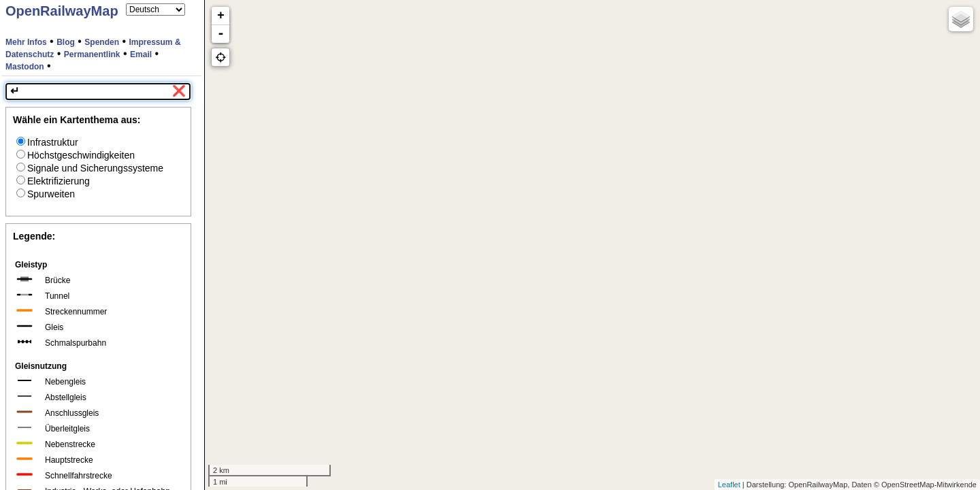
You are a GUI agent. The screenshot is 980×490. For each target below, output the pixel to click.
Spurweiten (46, 194)
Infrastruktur (47, 142)
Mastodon (25, 67)
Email (141, 54)
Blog (66, 42)
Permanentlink (92, 54)
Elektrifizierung (53, 181)
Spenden (102, 42)
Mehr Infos (26, 42)
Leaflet (729, 485)
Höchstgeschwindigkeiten (76, 155)
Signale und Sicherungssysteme (90, 168)
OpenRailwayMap (62, 11)
